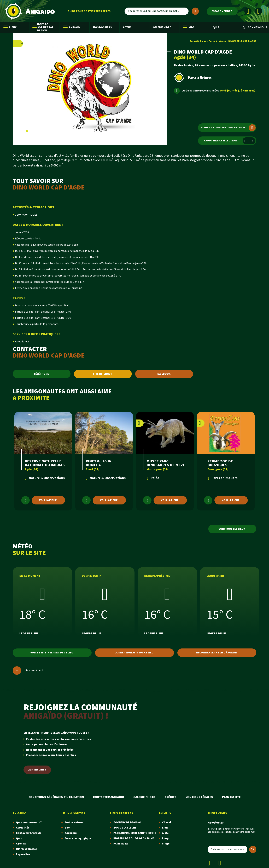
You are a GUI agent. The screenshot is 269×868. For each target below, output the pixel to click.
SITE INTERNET (103, 374)
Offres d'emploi (26, 849)
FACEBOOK (164, 374)
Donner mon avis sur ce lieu (134, 653)
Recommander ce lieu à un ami (216, 653)
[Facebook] (248, 11)
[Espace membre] (222, 11)
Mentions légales (199, 797)
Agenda (21, 844)
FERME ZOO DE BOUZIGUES (220, 463)
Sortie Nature (74, 822)
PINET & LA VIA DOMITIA (98, 463)
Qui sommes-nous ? (29, 822)
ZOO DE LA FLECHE (125, 828)
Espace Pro (23, 854)
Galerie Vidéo (162, 27)
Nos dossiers (102, 27)
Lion (165, 828)
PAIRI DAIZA (121, 844)
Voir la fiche (48, 500)
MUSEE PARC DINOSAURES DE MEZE (166, 463)
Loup (165, 838)
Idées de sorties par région (43, 27)
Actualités (23, 828)
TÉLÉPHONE (41, 374)
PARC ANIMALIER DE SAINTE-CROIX (135, 833)
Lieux (10, 27)
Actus (127, 27)
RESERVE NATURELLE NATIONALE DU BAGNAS (45, 463)
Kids (189, 27)
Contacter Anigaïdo (109, 797)
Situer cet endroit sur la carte (228, 128)
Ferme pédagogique (78, 838)
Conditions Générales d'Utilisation (56, 797)
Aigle (165, 833)
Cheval (167, 822)
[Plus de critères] (195, 11)
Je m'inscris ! (37, 770)
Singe (166, 844)
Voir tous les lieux (232, 529)
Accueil (194, 41)
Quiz (216, 27)
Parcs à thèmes (217, 41)
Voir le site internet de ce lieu (52, 653)
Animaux (72, 27)
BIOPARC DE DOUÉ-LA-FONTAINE (134, 838)
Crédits (170, 797)
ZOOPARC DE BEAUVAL (127, 822)
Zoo (67, 828)
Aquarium (71, 833)
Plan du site (231, 797)
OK (252, 849)
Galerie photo (144, 797)
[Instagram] (259, 11)
